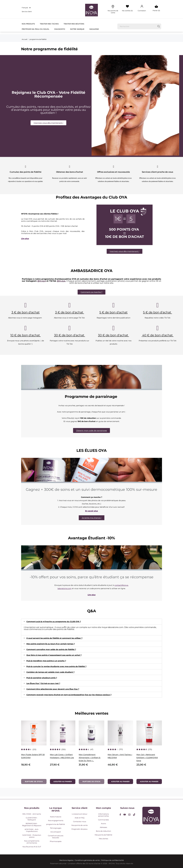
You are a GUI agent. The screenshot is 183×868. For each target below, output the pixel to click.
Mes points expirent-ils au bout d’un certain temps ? (51, 644)
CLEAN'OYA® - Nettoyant (32, 819)
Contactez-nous (80, 821)
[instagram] (129, 815)
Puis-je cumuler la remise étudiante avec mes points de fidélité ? (56, 666)
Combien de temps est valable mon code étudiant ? (50, 672)
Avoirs (103, 823)
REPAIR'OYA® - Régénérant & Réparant (32, 824)
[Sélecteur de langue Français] (27, 8)
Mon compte (103, 808)
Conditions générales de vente (87, 860)
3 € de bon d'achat (26, 312)
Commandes (103, 820)
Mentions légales (66, 860)
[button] (48, 123)
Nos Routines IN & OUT (32, 847)
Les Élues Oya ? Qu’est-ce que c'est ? (43, 683)
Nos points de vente (80, 825)
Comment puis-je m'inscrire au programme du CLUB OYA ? (54, 622)
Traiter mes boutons (74, 24)
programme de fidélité (56, 824)
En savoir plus (91, 511)
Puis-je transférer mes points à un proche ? (46, 661)
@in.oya (42, 281)
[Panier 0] (156, 8)
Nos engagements (56, 820)
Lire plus (25, 239)
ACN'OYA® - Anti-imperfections (32, 830)
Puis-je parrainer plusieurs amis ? (42, 678)
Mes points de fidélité (103, 835)
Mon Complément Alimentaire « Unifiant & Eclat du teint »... (90, 758)
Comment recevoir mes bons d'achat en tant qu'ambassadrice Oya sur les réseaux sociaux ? (69, 695)
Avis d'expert (56, 832)
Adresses (103, 827)
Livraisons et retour (80, 814)
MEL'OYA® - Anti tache (32, 814)
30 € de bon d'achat (70, 335)
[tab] (92, 622)
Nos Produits (28, 24)
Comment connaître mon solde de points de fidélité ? (51, 649)
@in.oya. (61, 281)
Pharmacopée (56, 841)
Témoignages (56, 828)
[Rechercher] (139, 26)
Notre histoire (56, 817)
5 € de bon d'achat (113, 312)
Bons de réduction (104, 831)
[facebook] (120, 815)
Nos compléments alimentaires (32, 842)
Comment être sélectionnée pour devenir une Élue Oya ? (53, 689)
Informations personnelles (104, 815)
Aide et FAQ (80, 818)
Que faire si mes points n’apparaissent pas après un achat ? (54, 655)
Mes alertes (103, 839)
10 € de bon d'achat (25, 335)
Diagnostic (60, 29)
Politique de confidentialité (113, 860)
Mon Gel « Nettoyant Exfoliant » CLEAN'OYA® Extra (147, 758)
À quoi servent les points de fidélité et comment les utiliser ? (54, 638)
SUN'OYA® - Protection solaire (32, 836)
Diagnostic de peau (79, 829)
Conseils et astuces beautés (56, 837)
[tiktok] (134, 815)
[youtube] (125, 815)
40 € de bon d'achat (157, 335)
